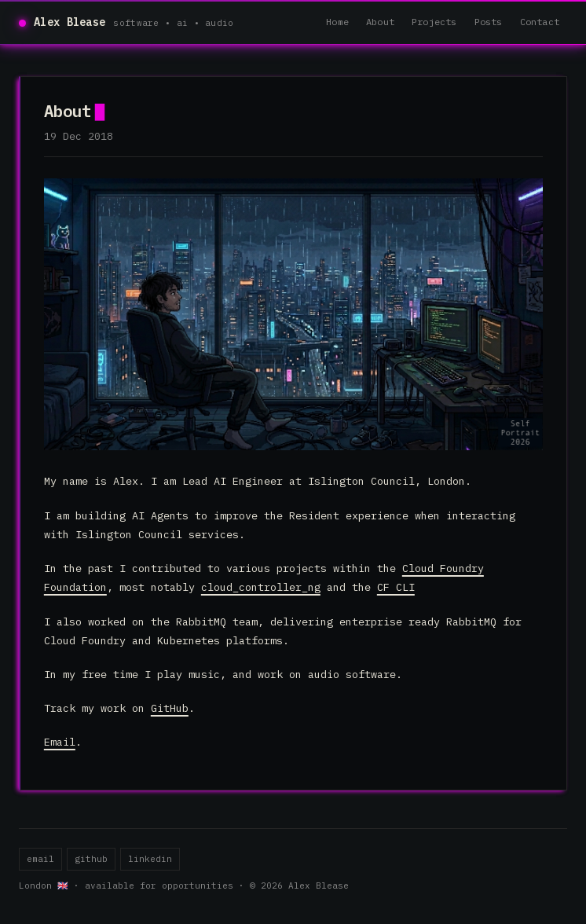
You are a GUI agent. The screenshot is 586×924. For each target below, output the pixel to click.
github (91, 859)
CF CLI (396, 587)
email (40, 859)
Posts (489, 22)
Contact (540, 22)
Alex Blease (70, 22)
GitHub (170, 708)
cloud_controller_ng (261, 587)
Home (337, 22)
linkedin (150, 859)
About (380, 22)
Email (60, 742)
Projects (434, 22)
